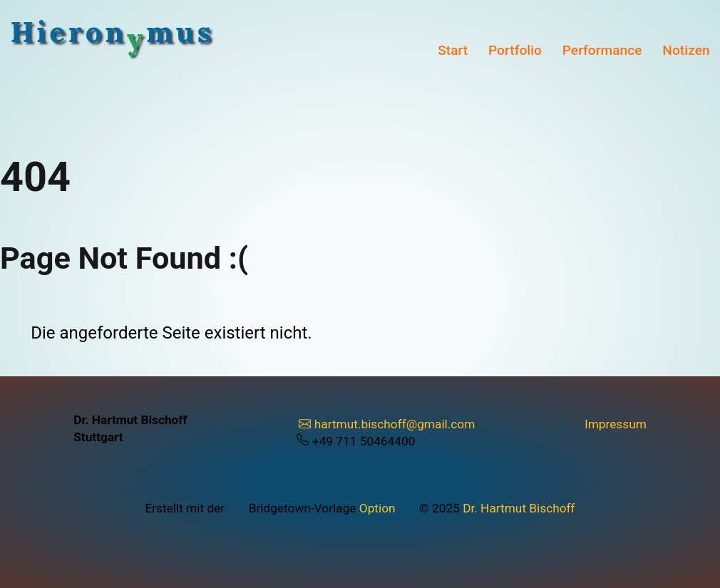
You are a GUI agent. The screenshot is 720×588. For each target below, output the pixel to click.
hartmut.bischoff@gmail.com (387, 424)
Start (453, 50)
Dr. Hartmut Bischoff (519, 508)
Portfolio (515, 50)
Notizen (686, 50)
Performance (602, 50)
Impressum (616, 424)
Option (377, 508)
